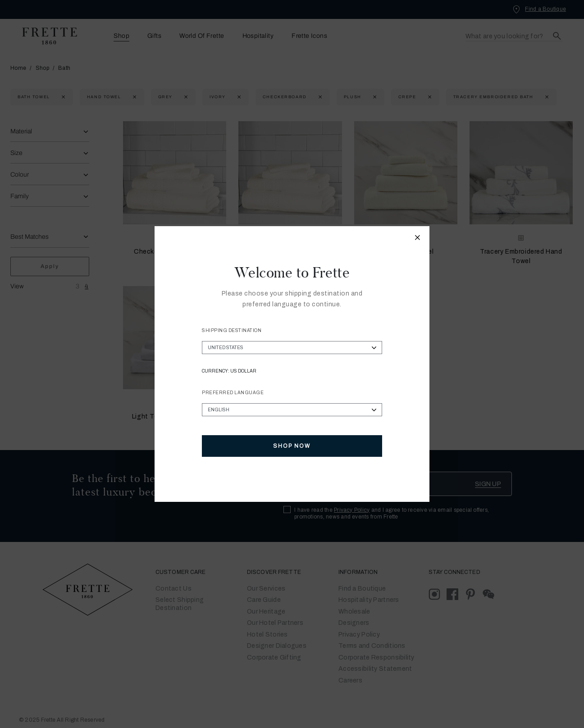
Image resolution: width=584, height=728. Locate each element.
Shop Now (292, 446)
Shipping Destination (232, 330)
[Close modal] (418, 239)
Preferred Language (233, 393)
